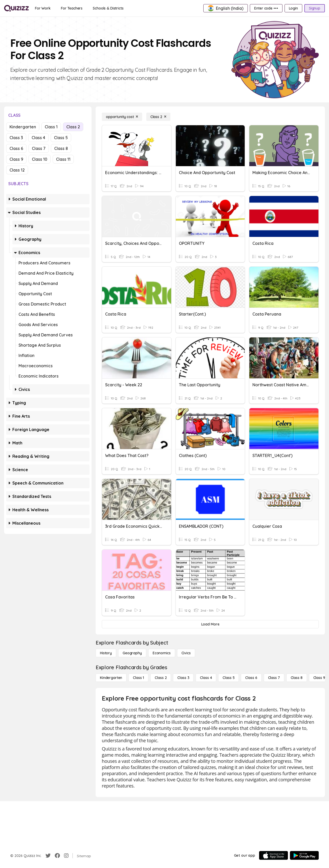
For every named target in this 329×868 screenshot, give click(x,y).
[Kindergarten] (111, 678)
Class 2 (73, 127)
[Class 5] (229, 678)
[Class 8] (297, 678)
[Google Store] (304, 855)
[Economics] (162, 653)
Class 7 (39, 148)
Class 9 (16, 159)
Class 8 (61, 148)
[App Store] (273, 855)
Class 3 (16, 138)
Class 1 (51, 127)
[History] (106, 653)
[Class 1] (138, 678)
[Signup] (315, 8)
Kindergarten (23, 127)
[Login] (293, 8)
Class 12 (17, 170)
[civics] (186, 653)
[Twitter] (48, 856)
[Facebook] (57, 856)
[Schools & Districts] (108, 8)
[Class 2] (158, 117)
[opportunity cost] (122, 117)
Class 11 (63, 159)
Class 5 (61, 138)
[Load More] (210, 624)
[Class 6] (251, 678)
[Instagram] (66, 856)
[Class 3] (183, 678)
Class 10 (40, 159)
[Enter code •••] (266, 8)
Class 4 (38, 138)
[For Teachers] (72, 8)
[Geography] (132, 653)
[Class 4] (206, 678)
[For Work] (43, 8)
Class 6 (16, 148)
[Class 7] (274, 678)
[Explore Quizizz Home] (16, 8)
